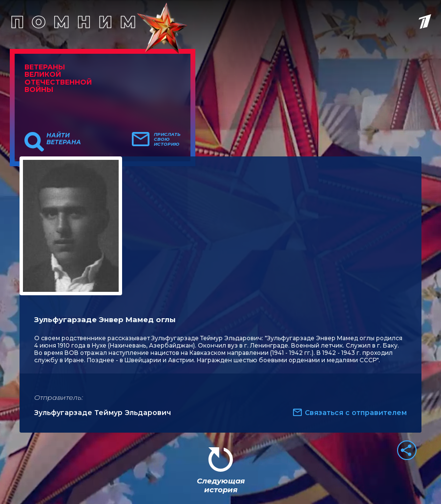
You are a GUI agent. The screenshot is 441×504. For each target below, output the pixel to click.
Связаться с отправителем (356, 413)
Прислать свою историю (167, 139)
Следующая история (221, 485)
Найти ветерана (64, 139)
